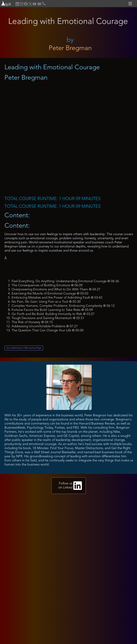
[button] (131, 4)
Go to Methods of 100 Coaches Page (24, 348)
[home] (6, 3)
